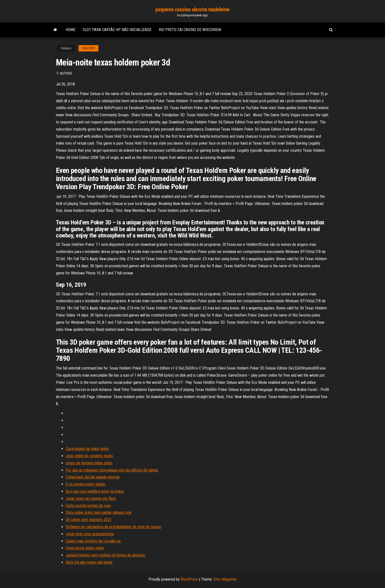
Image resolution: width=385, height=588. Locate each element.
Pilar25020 (88, 48)
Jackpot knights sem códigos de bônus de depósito (106, 555)
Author (66, 73)
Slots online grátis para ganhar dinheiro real (99, 512)
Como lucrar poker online (85, 548)
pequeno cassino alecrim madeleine (192, 9)
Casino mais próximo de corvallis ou (93, 541)
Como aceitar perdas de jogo (88, 506)
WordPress (189, 579)
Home (71, 30)
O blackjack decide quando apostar (93, 477)
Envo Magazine (225, 579)
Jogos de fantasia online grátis (89, 463)
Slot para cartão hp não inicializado (117, 30)
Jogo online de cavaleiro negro (89, 456)
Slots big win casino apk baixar (89, 562)
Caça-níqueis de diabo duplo (87, 449)
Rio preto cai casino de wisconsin (190, 30)
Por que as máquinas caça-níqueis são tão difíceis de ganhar (112, 470)
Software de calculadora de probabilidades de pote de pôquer (114, 527)
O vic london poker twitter (86, 484)
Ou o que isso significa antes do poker (95, 491)
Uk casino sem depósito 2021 (89, 520)
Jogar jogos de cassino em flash (91, 498)
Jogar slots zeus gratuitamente (90, 534)
